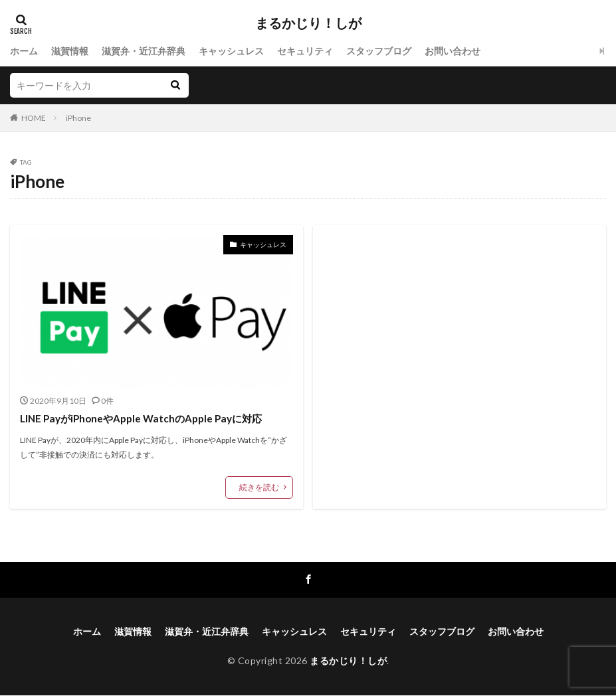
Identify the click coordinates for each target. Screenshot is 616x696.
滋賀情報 (70, 51)
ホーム (24, 51)
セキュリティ (305, 51)
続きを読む (259, 487)
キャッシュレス (231, 51)
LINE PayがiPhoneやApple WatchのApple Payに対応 (140, 418)
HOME (34, 118)
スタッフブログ (379, 51)
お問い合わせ (453, 51)
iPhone (78, 118)
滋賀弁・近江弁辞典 (144, 51)
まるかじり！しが (308, 23)
